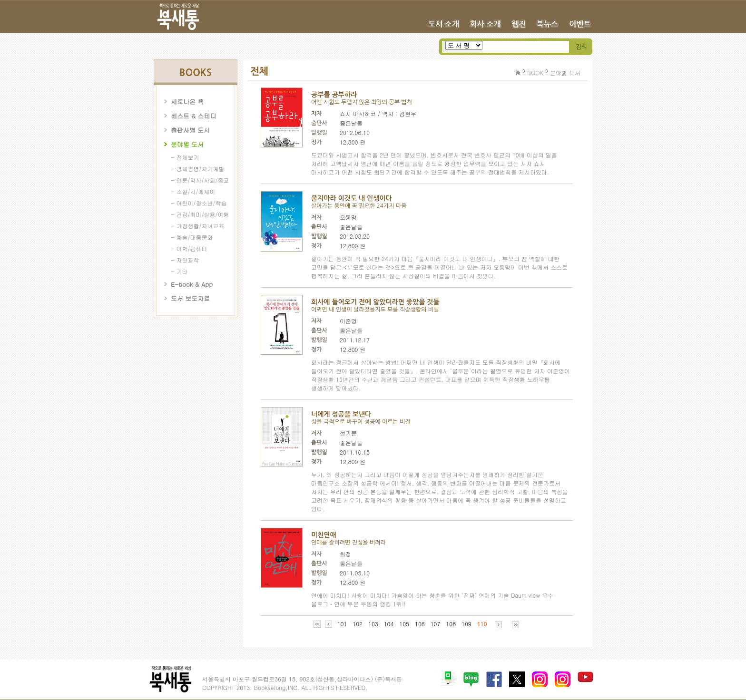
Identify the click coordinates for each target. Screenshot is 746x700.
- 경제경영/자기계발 (198, 169)
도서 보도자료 (190, 298)
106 (420, 624)
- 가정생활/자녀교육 (198, 226)
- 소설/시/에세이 (193, 191)
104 (389, 624)
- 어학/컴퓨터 (189, 248)
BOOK (535, 73)
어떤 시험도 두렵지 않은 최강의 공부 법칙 (362, 102)
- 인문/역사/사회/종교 (200, 180)
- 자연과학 (185, 260)
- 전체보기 (185, 157)
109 (466, 624)
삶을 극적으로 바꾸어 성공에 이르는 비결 (361, 422)
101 (342, 624)
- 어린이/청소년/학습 (199, 203)
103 (373, 624)
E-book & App (192, 284)
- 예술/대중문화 (192, 237)
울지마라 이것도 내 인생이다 (352, 198)
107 (436, 624)
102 (358, 624)
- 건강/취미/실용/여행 (200, 214)
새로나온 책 (187, 102)
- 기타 (179, 271)
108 (451, 624)
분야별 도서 (187, 144)
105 (404, 624)
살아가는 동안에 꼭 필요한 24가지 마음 (359, 206)
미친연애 (324, 535)
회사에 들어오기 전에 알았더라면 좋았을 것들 (375, 302)
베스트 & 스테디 (194, 116)
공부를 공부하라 (334, 95)
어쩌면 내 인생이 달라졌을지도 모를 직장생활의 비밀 (375, 310)
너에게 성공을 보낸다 (341, 414)
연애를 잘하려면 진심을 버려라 (348, 543)
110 (482, 624)
